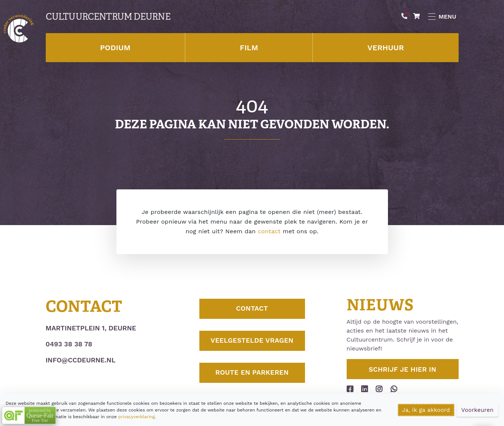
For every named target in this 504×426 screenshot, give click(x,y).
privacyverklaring (137, 417)
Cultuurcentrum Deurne (108, 17)
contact (269, 231)
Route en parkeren (252, 373)
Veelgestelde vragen (252, 341)
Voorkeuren (477, 410)
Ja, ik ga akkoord (426, 410)
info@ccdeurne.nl (81, 360)
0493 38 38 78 (69, 344)
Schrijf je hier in (402, 369)
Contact (252, 309)
